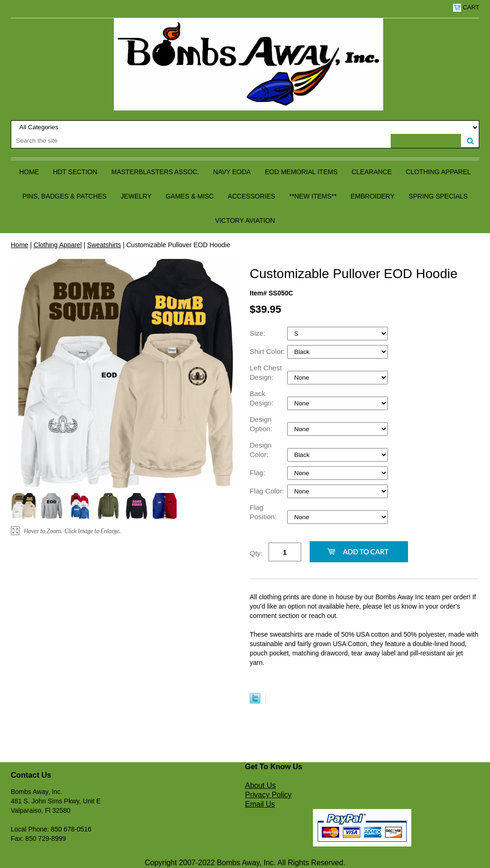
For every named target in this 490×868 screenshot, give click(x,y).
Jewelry (136, 196)
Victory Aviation (245, 221)
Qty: (256, 553)
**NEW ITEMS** (313, 196)
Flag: (259, 473)
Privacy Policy (268, 795)
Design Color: (261, 450)
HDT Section (75, 172)
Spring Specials (438, 196)
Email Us (260, 804)
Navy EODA (232, 172)
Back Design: (263, 398)
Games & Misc (189, 196)
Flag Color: (268, 491)
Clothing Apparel (438, 172)
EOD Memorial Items (301, 172)
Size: (259, 333)
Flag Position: (264, 512)
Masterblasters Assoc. (156, 172)
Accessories (251, 196)
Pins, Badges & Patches (65, 196)
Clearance (372, 172)
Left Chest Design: (266, 372)
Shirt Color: (268, 351)
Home (29, 172)
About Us (260, 785)
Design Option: (262, 424)
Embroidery (372, 196)
